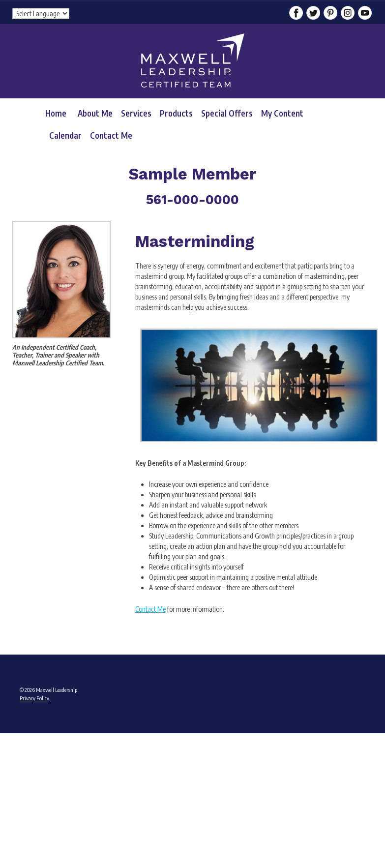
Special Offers (227, 113)
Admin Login (33, 736)
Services (136, 113)
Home (56, 113)
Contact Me (111, 135)
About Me (95, 113)
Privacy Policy (34, 698)
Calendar (65, 135)
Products (176, 113)
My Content (282, 113)
